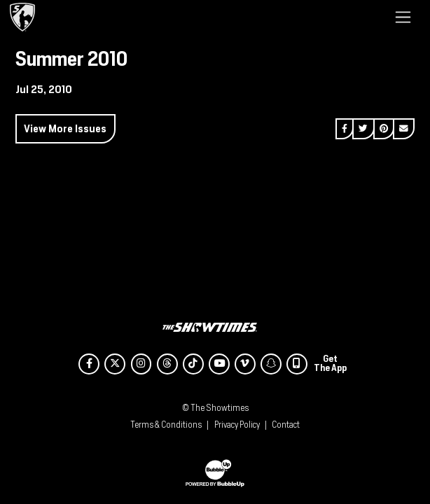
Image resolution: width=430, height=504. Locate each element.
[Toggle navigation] (403, 17)
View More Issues (65, 128)
